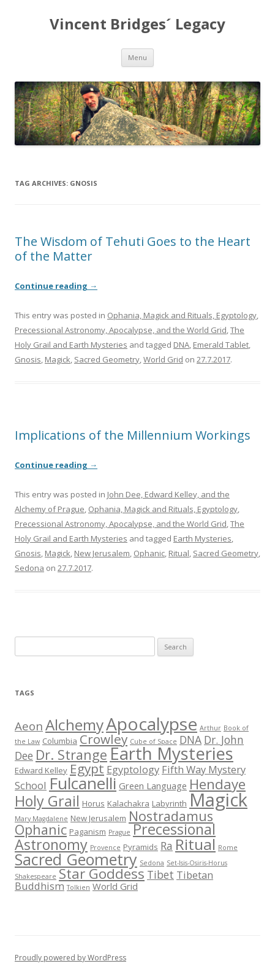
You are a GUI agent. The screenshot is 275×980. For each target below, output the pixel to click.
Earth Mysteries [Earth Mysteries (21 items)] (171, 753)
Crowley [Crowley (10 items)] (104, 739)
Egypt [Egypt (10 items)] (87, 768)
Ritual (179, 553)
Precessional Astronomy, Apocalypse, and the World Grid (121, 330)
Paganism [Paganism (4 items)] (88, 832)
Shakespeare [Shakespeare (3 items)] (36, 876)
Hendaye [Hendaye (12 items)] (217, 784)
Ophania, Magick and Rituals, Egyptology (182, 315)
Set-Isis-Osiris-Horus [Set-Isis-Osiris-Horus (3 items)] (197, 863)
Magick (58, 359)
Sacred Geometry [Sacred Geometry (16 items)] (76, 859)
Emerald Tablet (221, 345)
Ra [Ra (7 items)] (167, 846)
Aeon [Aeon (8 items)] (29, 726)
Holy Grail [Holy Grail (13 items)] (47, 801)
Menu (137, 57)
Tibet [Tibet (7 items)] (160, 875)
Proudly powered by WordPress (70, 958)
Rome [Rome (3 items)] (228, 848)
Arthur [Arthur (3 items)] (210, 728)
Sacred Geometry (107, 359)
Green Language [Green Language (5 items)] (153, 786)
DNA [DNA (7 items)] (190, 740)
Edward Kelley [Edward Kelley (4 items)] (41, 770)
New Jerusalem (102, 553)
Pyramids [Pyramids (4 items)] (141, 847)
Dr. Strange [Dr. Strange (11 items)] (71, 755)
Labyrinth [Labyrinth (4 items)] (169, 803)
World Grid (163, 359)
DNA (181, 345)
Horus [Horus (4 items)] (93, 803)
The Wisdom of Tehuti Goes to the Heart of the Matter (133, 249)
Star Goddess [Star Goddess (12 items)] (102, 874)
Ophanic (149, 553)
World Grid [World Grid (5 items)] (115, 886)
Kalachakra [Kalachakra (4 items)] (128, 803)
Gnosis (28, 359)
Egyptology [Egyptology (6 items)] (133, 769)
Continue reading (56, 286)
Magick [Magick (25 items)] (218, 800)
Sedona (29, 568)
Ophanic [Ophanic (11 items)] (41, 829)
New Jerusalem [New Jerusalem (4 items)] (98, 818)
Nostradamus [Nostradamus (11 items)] (171, 816)
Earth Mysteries (202, 538)
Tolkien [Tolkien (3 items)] (78, 887)
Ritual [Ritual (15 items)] (195, 844)
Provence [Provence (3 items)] (105, 848)
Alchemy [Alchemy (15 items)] (74, 725)
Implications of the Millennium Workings (133, 435)
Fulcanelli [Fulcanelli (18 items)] (83, 783)
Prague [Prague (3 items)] (119, 832)
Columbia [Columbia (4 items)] (60, 741)
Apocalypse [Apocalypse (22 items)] (152, 724)
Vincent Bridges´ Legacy (137, 24)
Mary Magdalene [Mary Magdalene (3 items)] (41, 819)
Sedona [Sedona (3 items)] (152, 863)
